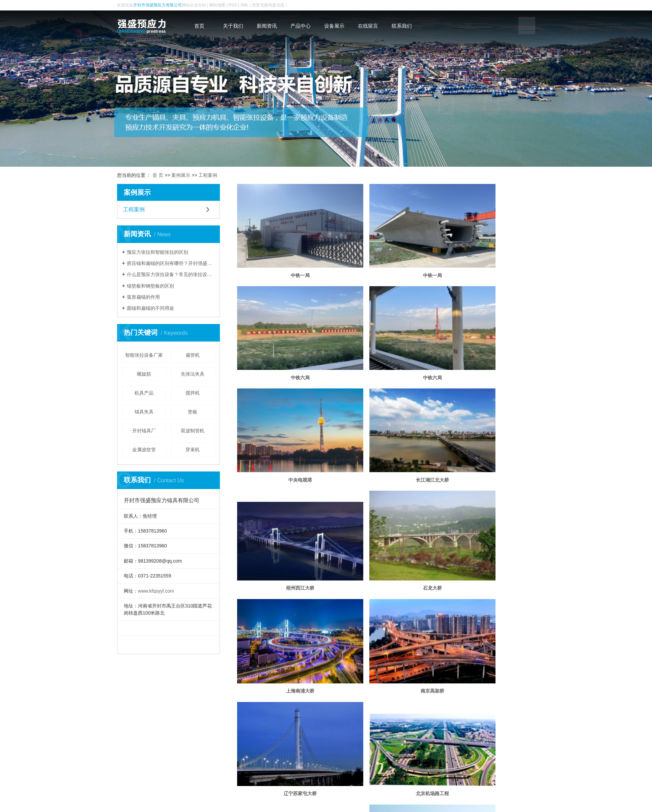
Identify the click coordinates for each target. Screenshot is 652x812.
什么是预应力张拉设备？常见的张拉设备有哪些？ (171, 274)
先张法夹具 (193, 374)
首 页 (158, 175)
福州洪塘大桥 (285, 595)
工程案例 (208, 175)
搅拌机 (193, 393)
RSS (233, 5)
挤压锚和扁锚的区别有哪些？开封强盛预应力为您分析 (171, 263)
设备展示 (334, 26)
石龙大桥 (386, 423)
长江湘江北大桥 (487, 336)
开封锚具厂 (144, 431)
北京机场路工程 (487, 505)
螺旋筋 (144, 374)
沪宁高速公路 (285, 677)
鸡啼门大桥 (386, 677)
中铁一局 (285, 255)
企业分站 (198, 5)
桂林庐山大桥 (487, 595)
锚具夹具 (144, 412)
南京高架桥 (285, 505)
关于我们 (233, 26)
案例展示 (181, 175)
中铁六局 (487, 255)
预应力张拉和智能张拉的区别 (158, 252)
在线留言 (368, 26)
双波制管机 (193, 431)
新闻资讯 (267, 26)
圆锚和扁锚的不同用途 (150, 308)
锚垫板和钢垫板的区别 (150, 286)
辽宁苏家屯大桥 (386, 505)
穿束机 (193, 450)
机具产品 (144, 393)
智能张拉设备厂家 (144, 355)
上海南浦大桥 (487, 423)
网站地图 (217, 5)
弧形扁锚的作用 (143, 297)
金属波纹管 (144, 450)
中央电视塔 (386, 336)
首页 (199, 26)
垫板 (193, 412)
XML (245, 5)
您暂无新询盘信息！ (270, 5)
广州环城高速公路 (386, 595)
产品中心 (301, 26)
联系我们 (402, 26)
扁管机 (193, 355)
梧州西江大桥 (285, 423)
